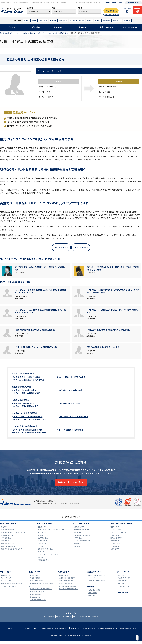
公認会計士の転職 (94, 593)
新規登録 (137, 8)
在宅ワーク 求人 (115, 530)
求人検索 (110, 11)
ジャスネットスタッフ (44, 620)
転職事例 (83, 27)
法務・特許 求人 (6, 544)
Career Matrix (93, 581)
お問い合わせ (11, 631)
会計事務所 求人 (42, 538)
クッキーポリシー (80, 631)
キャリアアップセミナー (124, 581)
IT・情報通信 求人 (43, 544)
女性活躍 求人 (114, 552)
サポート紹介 (36, 27)
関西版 (114, 3)
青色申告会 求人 (42, 541)
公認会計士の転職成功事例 (25, 374)
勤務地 (80, 8)
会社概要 (28, 631)
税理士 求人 (77, 536)
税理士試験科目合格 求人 (82, 538)
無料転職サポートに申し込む (70, 484)
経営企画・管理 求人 (7, 538)
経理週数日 (63, 21)
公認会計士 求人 (79, 530)
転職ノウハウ (59, 27)
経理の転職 (91, 599)
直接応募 (127, 21)
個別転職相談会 (122, 584)
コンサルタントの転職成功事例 (27, 413)
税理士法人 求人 (42, 536)
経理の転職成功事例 (22, 400)
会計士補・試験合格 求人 (82, 533)
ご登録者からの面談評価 (9, 589)
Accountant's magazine (97, 578)
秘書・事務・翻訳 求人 (8, 547)
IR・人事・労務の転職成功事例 (26, 426)
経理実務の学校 (67, 620)
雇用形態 (30, 8)
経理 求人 (3, 530)
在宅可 (97, 21)
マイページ (127, 8)
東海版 (121, 3)
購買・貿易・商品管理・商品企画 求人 (13, 552)
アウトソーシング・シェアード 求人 (48, 558)
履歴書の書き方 (35, 581)
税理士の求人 (60, 247)
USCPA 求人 (77, 541)
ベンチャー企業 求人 (117, 533)
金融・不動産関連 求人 (8, 549)
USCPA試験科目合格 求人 (82, 544)
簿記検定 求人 (78, 547)
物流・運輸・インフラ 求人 (45, 552)
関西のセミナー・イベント (125, 589)
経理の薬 (76, 620)
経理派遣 (53, 21)
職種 (54, 8)
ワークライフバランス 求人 (119, 536)
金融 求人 (40, 560)
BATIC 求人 (77, 549)
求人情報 (12, 27)
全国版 (108, 3)
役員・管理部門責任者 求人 (10, 533)
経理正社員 (43, 21)
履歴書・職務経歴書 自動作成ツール (42, 592)
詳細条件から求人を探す (112, 15)
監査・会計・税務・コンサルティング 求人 (14, 536)
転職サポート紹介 (6, 578)
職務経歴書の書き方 (36, 584)
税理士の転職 (80, 247)
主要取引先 (37, 631)
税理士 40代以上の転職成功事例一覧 (64, 33)
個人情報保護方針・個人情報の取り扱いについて (58, 631)
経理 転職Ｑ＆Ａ (35, 600)
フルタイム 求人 (115, 547)
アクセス (20, 631)
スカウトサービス (6, 581)
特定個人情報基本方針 (95, 631)
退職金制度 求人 (115, 544)
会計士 (26, 21)
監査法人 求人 (42, 530)
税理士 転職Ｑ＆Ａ (35, 597)
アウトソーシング (86, 620)
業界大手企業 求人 (116, 541)
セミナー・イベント (130, 27)
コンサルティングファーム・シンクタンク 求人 (52, 533)
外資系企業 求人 (115, 538)
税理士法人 (117, 21)
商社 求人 (40, 549)
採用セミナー (121, 578)
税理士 (34, 21)
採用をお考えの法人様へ (133, 3)
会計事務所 (106, 21)
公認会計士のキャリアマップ (97, 584)
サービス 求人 (41, 555)
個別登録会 (121, 586)
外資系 (90, 21)
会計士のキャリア (106, 27)
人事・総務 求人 (6, 541)
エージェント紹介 (6, 584)
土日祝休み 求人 (115, 549)
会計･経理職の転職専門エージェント (11, 33)
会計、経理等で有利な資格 (38, 603)
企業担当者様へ (123, 595)
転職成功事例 (63, 578)
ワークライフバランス (77, 21)
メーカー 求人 (41, 547)
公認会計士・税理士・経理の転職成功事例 (37, 33)
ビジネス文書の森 (99, 620)
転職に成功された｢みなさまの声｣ (12, 586)
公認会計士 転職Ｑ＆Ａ (37, 595)
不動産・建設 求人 (43, 563)
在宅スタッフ (56, 620)
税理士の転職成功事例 (23, 387)
